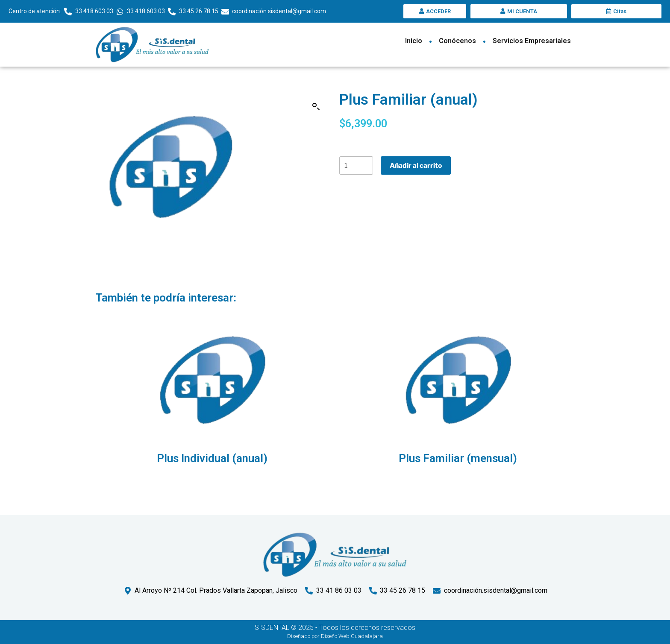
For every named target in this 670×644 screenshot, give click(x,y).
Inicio (414, 41)
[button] (316, 107)
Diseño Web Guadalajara (352, 636)
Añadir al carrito (417, 166)
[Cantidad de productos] (356, 166)
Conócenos (457, 41)
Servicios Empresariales (532, 41)
